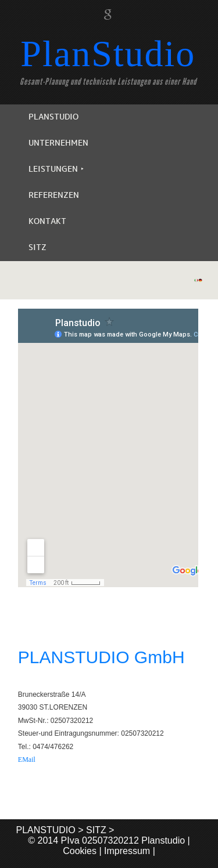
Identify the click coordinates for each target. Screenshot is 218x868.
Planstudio (163, 840)
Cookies (80, 851)
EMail (27, 759)
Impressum (127, 851)
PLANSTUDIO (53, 117)
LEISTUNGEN (56, 169)
